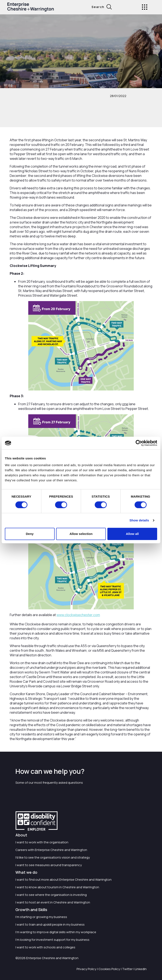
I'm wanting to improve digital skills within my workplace (56, 932)
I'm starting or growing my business (41, 917)
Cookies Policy (109, 969)
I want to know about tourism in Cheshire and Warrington (57, 887)
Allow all (132, 534)
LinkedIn (141, 969)
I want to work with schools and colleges (45, 947)
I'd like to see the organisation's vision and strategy (53, 857)
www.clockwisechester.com (78, 615)
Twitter (127, 969)
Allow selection (81, 534)
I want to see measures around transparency (49, 865)
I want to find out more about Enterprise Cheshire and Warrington (63, 880)
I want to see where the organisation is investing (51, 895)
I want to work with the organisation (42, 842)
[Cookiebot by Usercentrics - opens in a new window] (139, 443)
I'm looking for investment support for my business (52, 940)
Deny (30, 534)
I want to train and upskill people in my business (50, 924)
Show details (139, 520)
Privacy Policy (86, 969)
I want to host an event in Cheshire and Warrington (53, 902)
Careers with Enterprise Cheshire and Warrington (51, 850)
